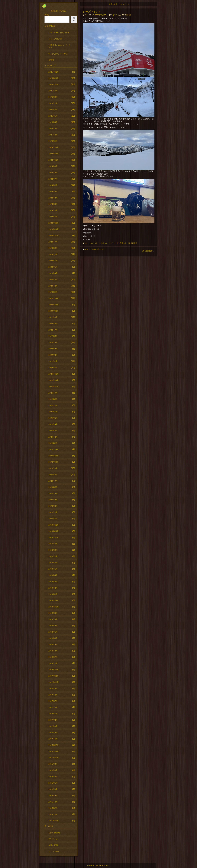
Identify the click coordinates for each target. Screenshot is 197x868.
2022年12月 (54, 298)
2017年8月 (53, 695)
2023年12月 (54, 223)
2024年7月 (53, 179)
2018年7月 (53, 626)
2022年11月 (54, 305)
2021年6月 (53, 412)
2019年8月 (53, 550)
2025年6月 (53, 110)
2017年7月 (53, 701)
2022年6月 (53, 336)
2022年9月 (53, 317)
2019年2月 (53, 588)
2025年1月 (53, 141)
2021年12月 (54, 374)
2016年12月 (54, 745)
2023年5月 (53, 267)
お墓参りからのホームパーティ (60, 46)
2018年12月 (54, 600)
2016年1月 (53, 814)
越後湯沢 (134, 243)
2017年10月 (54, 682)
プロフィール (124, 4)
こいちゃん (117, 15)
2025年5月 (53, 116)
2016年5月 (53, 789)
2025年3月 (53, 128)
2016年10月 (54, 758)
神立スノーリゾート (108, 243)
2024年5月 (53, 191)
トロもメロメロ (55, 39)
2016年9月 (53, 764)
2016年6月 (53, 783)
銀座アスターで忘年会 (94, 249)
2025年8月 (53, 97)
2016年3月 (53, 802)
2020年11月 (54, 456)
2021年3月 (53, 431)
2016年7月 (53, 776)
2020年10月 (54, 462)
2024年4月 (53, 198)
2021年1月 (53, 443)
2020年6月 (53, 487)
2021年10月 (54, 386)
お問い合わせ (54, 833)
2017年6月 (53, 707)
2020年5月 (53, 493)
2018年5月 (53, 638)
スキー (87, 243)
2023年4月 (53, 273)
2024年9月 (53, 166)
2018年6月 (53, 632)
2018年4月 (53, 644)
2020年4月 (53, 500)
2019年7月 (53, 556)
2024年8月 (53, 172)
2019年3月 (53, 582)
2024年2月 (53, 210)
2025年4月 (53, 122)
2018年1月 (53, 663)
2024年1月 (53, 217)
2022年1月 (53, 367)
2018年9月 (53, 613)
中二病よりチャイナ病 (58, 54)
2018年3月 (53, 651)
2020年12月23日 (101, 15)
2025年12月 (54, 72)
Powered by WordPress (98, 865)
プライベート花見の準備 (59, 32)
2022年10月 (54, 311)
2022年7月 (53, 330)
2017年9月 (53, 688)
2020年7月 (53, 481)
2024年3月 (53, 204)
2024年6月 (53, 185)
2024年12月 (54, 147)
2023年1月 (53, 292)
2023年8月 (53, 248)
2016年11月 (54, 751)
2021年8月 (53, 399)
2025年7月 (53, 103)
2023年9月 (53, 242)
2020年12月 (54, 449)
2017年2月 (53, 732)
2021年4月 (53, 424)
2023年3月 (53, 279)
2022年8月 (53, 323)
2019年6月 (53, 563)
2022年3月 (53, 355)
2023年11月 (54, 229)
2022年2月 (53, 361)
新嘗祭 (51, 60)
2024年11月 (54, 154)
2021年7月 (53, 405)
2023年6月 (53, 261)
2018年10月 (54, 607)
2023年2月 (53, 286)
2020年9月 (53, 468)
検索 (47, 15)
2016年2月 (53, 808)
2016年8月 (53, 770)
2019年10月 (54, 537)
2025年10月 (54, 84)
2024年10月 (54, 160)
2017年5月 (53, 714)
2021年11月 (54, 380)
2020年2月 (53, 512)
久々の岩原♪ (148, 251)
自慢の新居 (113, 4)
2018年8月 (53, 619)
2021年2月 (53, 437)
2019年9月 (53, 544)
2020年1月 (53, 519)
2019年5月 (53, 569)
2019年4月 (53, 575)
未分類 (129, 15)
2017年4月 (53, 720)
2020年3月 (53, 506)
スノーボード (95, 243)
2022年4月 (53, 349)
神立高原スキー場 (123, 243)
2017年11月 (54, 676)
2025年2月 (53, 135)
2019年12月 (54, 525)
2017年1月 (53, 739)
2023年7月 (53, 254)
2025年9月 (53, 91)
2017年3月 (53, 726)
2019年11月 (54, 531)
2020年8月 (53, 475)
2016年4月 (53, 795)
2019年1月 (53, 594)
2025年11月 (54, 78)
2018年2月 (53, 657)
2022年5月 (53, 342)
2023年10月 (54, 235)
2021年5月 (53, 418)
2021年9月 (53, 393)
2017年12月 (54, 670)
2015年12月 (54, 821)
